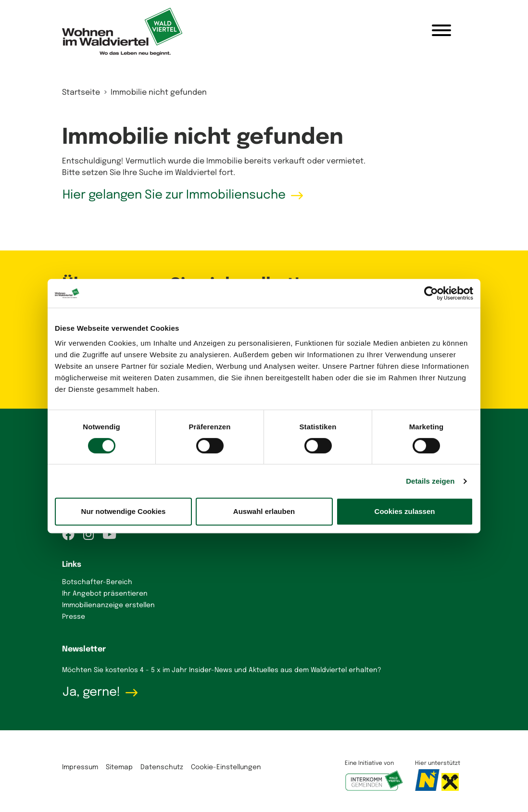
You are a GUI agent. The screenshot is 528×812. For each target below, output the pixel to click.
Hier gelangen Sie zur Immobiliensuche (174, 195)
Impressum (80, 767)
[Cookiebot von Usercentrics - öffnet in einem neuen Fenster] (431, 293)
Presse (74, 617)
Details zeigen (430, 481)
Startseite (81, 93)
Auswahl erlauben (264, 511)
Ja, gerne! (91, 692)
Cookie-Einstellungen (226, 767)
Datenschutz (162, 767)
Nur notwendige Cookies (124, 511)
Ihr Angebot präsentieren (105, 594)
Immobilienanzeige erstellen (108, 605)
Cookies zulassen (405, 511)
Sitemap (119, 767)
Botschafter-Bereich (97, 582)
